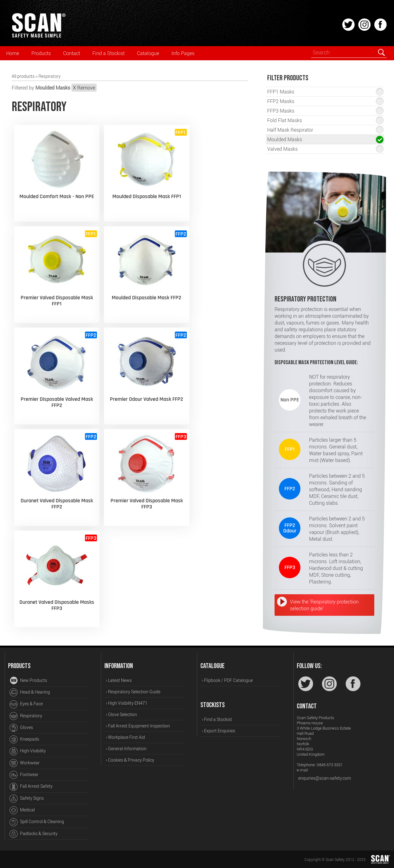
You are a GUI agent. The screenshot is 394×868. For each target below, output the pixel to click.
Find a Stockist (109, 53)
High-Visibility (28, 751)
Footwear (24, 775)
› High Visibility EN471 (127, 703)
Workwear (25, 763)
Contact (72, 53)
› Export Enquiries (219, 731)
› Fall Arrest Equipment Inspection (138, 726)
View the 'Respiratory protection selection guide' (324, 605)
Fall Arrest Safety (31, 787)
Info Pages (183, 53)
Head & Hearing (30, 692)
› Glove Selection (121, 714)
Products (41, 53)
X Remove (84, 88)
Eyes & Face (26, 704)
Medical (22, 810)
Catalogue (148, 53)
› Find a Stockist (217, 719)
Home (13, 53)
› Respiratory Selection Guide (133, 692)
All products (23, 76)
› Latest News (119, 680)
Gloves (21, 728)
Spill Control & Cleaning (37, 822)
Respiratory (26, 716)
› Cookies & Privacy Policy (130, 760)
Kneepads (24, 739)
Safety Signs (27, 798)
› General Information (126, 749)
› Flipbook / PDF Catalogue (227, 680)
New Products (28, 681)
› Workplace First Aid (125, 737)
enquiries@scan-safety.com (325, 778)
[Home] (38, 37)
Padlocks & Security (34, 834)
